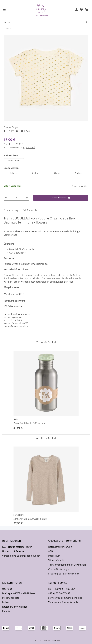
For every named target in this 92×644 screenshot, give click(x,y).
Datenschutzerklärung (60, 547)
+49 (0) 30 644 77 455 (59, 593)
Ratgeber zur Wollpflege (15, 607)
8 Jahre (78, 173)
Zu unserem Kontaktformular (64, 602)
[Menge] (16, 198)
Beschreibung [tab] (11, 210)
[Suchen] (87, 22)
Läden (5, 602)
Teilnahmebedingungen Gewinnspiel (67, 565)
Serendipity (19, 515)
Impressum (54, 556)
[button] (77, 10)
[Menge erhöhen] (27, 198)
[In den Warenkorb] (6, 34)
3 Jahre (14, 173)
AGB (51, 551)
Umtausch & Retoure (13, 551)
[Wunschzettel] (81, 10)
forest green (14, 161)
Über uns (7, 589)
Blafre (16, 419)
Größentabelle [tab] (30, 210)
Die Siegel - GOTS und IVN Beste (19, 593)
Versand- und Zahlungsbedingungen (21, 556)
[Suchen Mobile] (44, 22)
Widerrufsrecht (56, 560)
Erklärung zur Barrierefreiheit (64, 574)
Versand (31, 147)
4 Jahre (35, 173)
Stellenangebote (11, 598)
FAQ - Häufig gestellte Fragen (17, 547)
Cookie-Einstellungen (59, 569)
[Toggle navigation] (4, 10)
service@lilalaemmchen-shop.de (65, 598)
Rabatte (6, 611)
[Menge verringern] (6, 198)
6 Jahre (57, 173)
